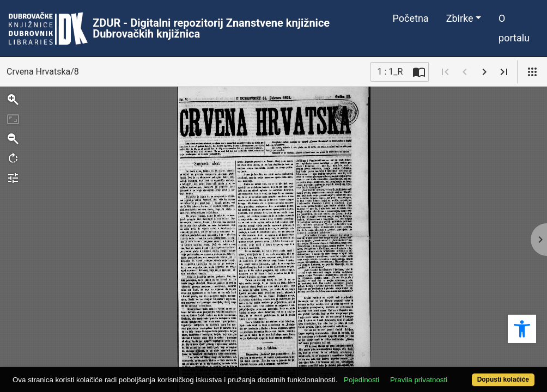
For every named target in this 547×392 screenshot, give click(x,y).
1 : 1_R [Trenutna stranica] (390, 72)
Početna (411, 18)
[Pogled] (532, 72)
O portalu (514, 28)
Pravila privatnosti (446, 361)
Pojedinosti (389, 361)
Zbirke (460, 18)
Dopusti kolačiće (473, 374)
